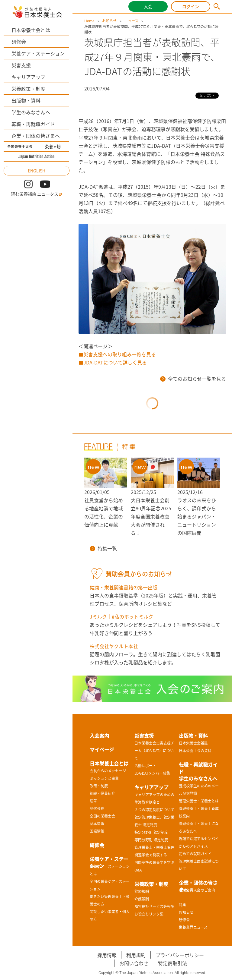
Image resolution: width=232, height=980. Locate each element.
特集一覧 (103, 548)
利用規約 (136, 955)
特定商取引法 (172, 963)
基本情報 (97, 824)
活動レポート (145, 766)
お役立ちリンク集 (149, 914)
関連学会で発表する (151, 855)
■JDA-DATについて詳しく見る (113, 362)
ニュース (131, 21)
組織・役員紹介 (102, 793)
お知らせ (109, 21)
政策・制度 (99, 786)
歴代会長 (97, 808)
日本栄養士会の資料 (195, 751)
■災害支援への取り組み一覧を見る (117, 354)
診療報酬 (142, 891)
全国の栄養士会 (102, 816)
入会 (148, 6)
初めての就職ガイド (195, 854)
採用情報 (107, 955)
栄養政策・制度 (28, 89)
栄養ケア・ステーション (38, 53)
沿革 (93, 801)
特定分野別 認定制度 (151, 832)
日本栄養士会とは (31, 30)
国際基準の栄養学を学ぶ (154, 862)
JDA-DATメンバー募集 (152, 773)
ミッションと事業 (104, 778)
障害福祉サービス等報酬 (154, 906)
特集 (182, 905)
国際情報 (97, 831)
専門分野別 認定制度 (151, 840)
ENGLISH (37, 171)
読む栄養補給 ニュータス (36, 194)
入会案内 (99, 736)
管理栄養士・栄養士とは (199, 801)
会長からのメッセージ (108, 771)
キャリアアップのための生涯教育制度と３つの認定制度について (154, 802)
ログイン (191, 6)
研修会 (19, 42)
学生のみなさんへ (31, 112)
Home (89, 21)
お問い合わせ (134, 963)
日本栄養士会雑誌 (193, 743)
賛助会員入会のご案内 (197, 890)
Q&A (138, 870)
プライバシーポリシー (180, 955)
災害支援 (21, 65)
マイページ (102, 749)
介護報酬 (142, 899)
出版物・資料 (26, 100)
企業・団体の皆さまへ (36, 136)
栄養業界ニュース (193, 927)
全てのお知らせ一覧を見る (193, 379)
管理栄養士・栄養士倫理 (154, 847)
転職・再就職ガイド (33, 124)
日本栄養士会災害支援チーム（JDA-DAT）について (154, 751)
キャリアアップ (28, 77)
